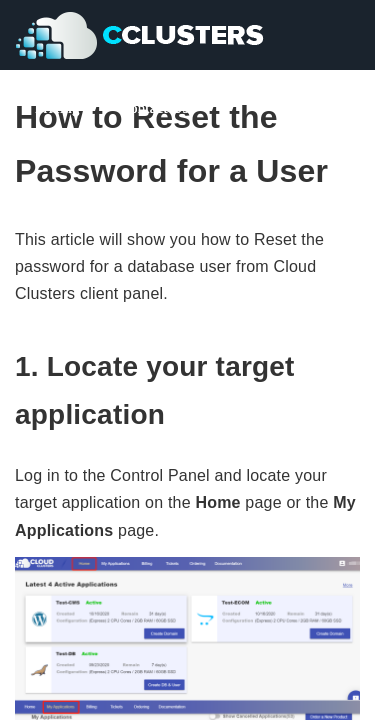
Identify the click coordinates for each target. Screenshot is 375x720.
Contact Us (154, 108)
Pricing (57, 108)
